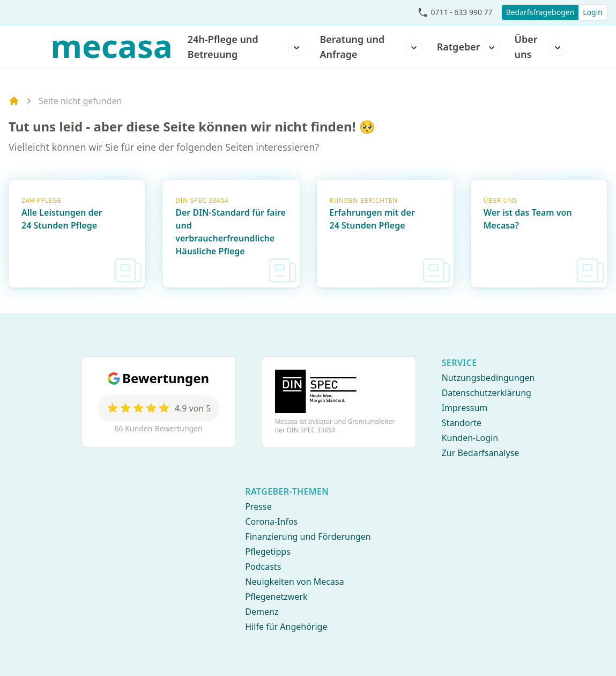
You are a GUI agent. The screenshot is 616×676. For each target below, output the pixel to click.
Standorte (462, 423)
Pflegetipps (268, 552)
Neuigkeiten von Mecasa (294, 582)
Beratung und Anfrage (352, 47)
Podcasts (263, 567)
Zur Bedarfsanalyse (481, 453)
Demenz (262, 612)
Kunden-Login (470, 438)
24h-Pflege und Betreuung (223, 47)
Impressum (465, 408)
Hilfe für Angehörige (286, 627)
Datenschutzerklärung (487, 393)
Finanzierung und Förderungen (308, 537)
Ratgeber (459, 47)
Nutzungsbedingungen (488, 378)
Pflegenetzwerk (276, 597)
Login (593, 12)
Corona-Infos (271, 521)
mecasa (112, 46)
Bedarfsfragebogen (540, 12)
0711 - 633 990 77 (461, 12)
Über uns (526, 47)
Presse (258, 506)
